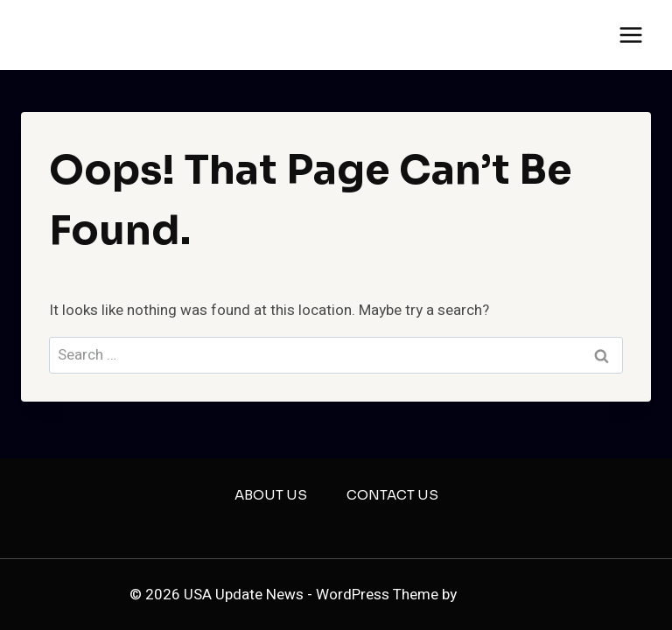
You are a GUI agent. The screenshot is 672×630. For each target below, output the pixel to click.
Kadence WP (501, 595)
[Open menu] (630, 35)
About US (271, 495)
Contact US (392, 495)
